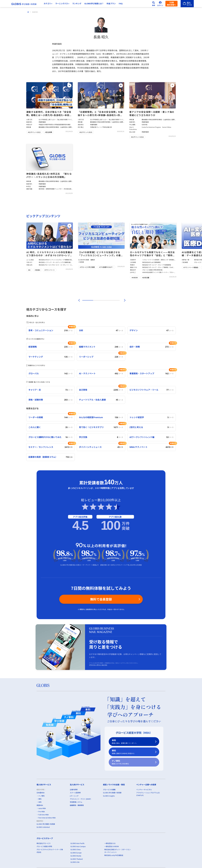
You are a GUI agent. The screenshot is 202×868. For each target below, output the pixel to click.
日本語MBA (41, 793)
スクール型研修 (75, 793)
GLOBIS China (75, 849)
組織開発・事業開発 (77, 805)
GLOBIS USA (75, 862)
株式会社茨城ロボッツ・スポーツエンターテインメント (117, 851)
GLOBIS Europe (76, 853)
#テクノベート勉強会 (191, 267)
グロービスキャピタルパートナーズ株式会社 (50, 851)
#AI (29, 270)
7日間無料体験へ (171, 4)
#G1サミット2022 (34, 132)
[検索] (154, 4)
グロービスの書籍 (109, 789)
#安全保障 (49, 132)
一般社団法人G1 (110, 843)
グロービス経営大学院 (44, 846)
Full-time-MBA (43, 815)
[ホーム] (28, 12)
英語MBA (40, 805)
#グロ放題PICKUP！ (106, 267)
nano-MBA (42, 808)
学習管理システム (76, 802)
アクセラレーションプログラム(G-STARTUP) (148, 794)
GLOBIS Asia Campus (78, 846)
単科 (132, 752)
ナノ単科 (132, 762)
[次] (123, 300)
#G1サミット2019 (86, 132)
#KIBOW (135, 277)
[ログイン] (160, 4)
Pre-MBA (42, 811)
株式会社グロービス (44, 843)
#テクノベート (50, 270)
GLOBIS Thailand (77, 859)
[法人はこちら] (187, 4)
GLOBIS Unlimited (43, 827)
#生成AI (37, 270)
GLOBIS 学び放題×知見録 (46, 824)
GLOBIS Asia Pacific (77, 843)
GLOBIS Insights (109, 796)
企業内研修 (74, 789)
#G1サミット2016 (137, 137)
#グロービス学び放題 (87, 267)
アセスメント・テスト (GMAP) (80, 799)
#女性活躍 (146, 277)
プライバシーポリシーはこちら (98, 665)
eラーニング (74, 796)
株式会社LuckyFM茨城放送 (114, 855)
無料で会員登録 (101, 599)
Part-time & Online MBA (47, 818)
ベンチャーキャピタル (144, 789)
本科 (132, 742)
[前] (79, 300)
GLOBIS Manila (76, 856)
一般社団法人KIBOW (112, 846)
